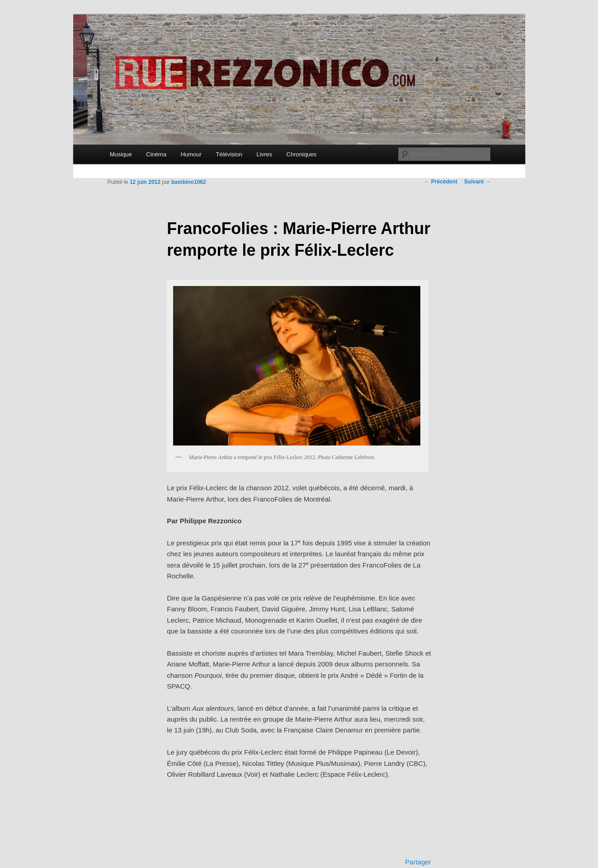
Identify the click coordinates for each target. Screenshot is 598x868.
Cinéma (156, 154)
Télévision (229, 154)
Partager (418, 862)
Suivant (478, 182)
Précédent (440, 182)
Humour (191, 154)
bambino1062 (189, 182)
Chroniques (302, 154)
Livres (264, 154)
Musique (121, 154)
